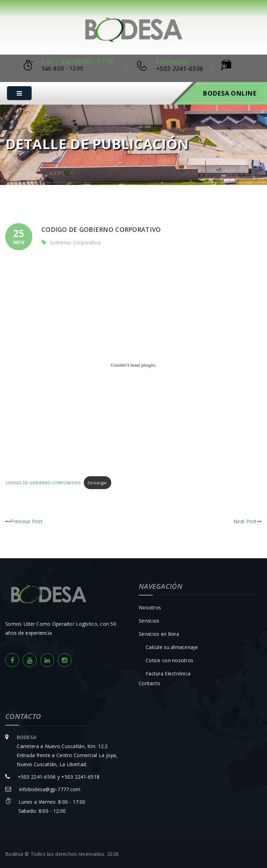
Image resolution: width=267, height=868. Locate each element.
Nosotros (150, 607)
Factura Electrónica (168, 674)
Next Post (248, 521)
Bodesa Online (230, 93)
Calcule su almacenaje (172, 647)
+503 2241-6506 (180, 68)
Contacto (149, 683)
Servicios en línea (159, 634)
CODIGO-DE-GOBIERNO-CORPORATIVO (43, 483)
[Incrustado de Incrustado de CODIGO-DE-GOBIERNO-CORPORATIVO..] (133, 365)
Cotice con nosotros (169, 660)
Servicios (149, 621)
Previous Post (24, 521)
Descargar (98, 483)
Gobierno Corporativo (75, 242)
